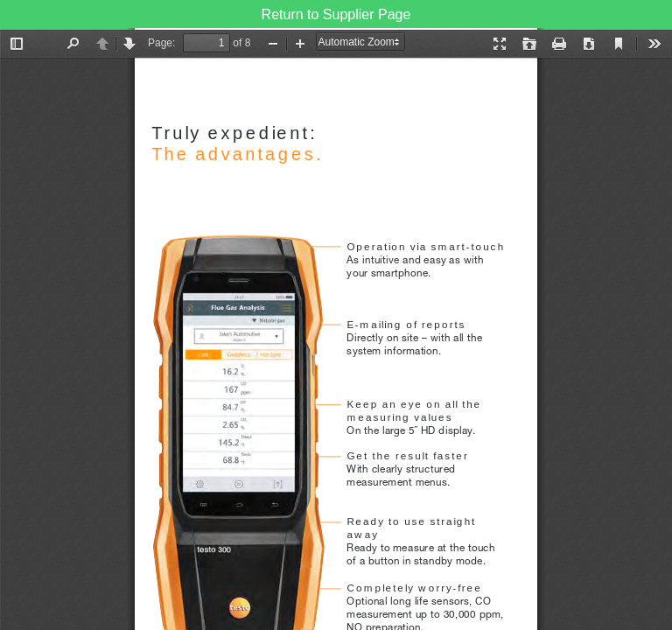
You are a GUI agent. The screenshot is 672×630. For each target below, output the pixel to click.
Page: (161, 43)
